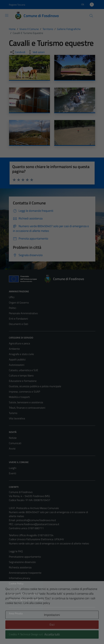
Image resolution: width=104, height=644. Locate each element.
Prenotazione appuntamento (25, 557)
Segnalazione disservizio (22, 562)
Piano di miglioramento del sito (26, 599)
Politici (12, 308)
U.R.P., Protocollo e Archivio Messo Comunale (34, 508)
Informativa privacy (20, 578)
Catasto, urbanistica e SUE (24, 370)
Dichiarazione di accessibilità (24, 594)
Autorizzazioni (17, 365)
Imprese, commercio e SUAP (24, 392)
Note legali (15, 589)
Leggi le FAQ (16, 551)
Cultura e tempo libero (21, 375)
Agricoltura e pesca (19, 343)
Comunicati (15, 443)
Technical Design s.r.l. (32, 634)
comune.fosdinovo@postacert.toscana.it (37, 524)
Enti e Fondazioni (18, 319)
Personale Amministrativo (23, 313)
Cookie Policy (16, 583)
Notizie (13, 438)
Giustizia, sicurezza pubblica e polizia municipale (35, 386)
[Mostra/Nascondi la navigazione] (7, 15)
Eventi (12, 473)
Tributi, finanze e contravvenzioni (27, 408)
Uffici (12, 297)
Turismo (13, 413)
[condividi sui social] (17, 52)
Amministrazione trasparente (25, 573)
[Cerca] (91, 16)
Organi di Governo (19, 302)
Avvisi (12, 448)
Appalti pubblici (17, 359)
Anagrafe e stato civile (21, 354)
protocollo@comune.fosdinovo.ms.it (36, 520)
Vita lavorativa (17, 418)
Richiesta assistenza (20, 567)
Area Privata (16, 613)
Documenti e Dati (19, 324)
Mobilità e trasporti (19, 397)
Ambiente (14, 349)
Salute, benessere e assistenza (26, 402)
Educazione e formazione (23, 381)
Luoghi (13, 468)
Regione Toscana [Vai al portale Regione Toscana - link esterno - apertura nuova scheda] (17, 5)
